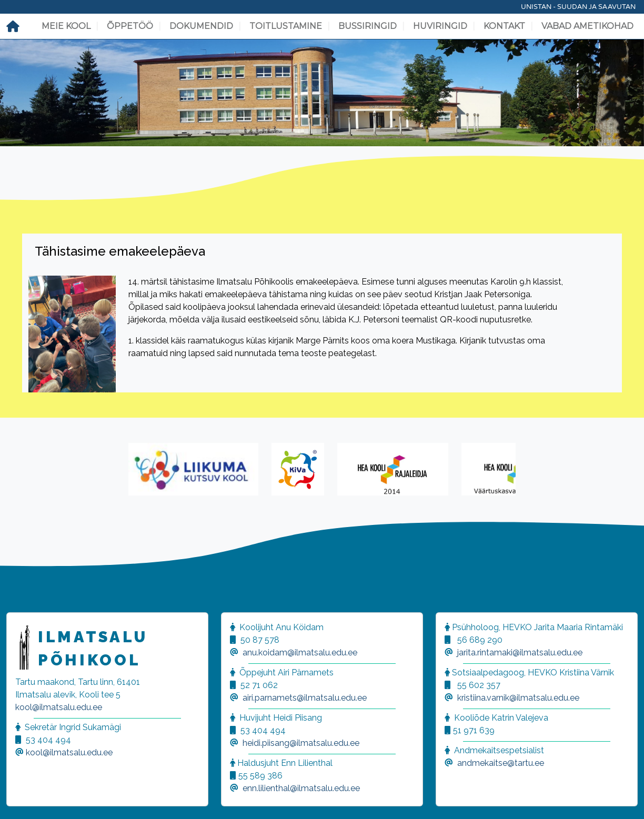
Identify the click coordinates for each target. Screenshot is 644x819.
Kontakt (504, 26)
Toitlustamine (286, 26)
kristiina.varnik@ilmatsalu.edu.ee (518, 698)
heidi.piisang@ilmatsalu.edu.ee (301, 743)
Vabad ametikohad (587, 26)
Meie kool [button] (66, 26)
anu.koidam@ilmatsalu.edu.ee (300, 653)
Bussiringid (368, 26)
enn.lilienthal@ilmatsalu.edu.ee (301, 788)
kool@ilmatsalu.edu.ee (59, 707)
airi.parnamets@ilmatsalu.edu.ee (305, 698)
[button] (21, 798)
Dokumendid (201, 26)
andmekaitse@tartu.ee (501, 763)
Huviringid (440, 26)
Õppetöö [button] (130, 26)
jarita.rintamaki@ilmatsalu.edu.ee (520, 653)
